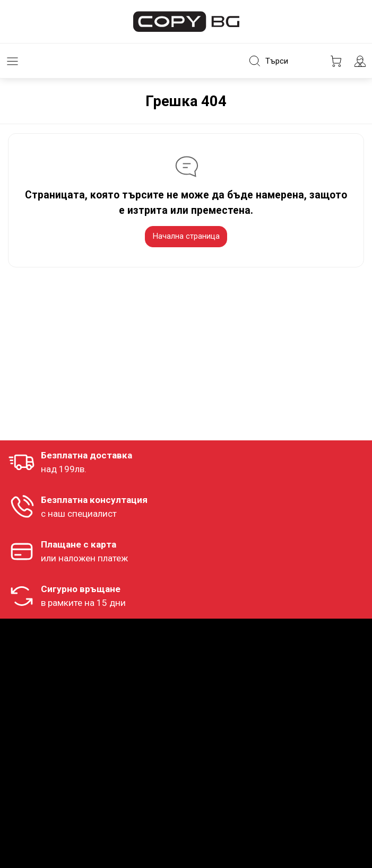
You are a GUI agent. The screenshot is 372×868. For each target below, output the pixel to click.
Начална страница (186, 236)
